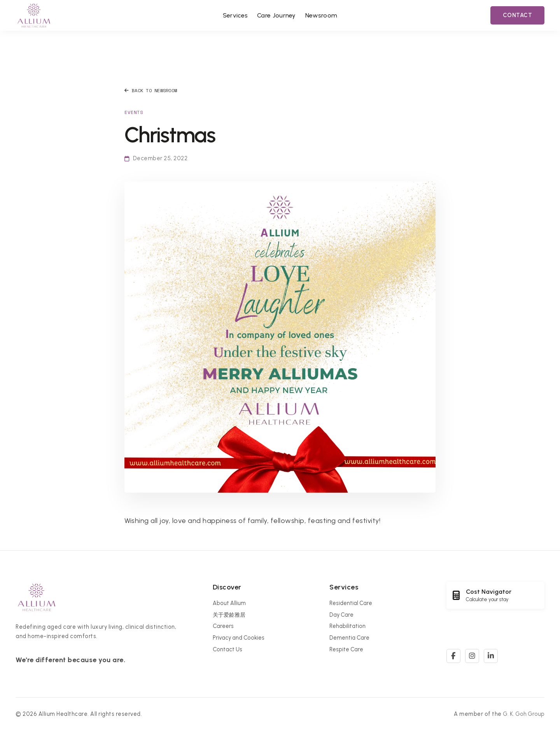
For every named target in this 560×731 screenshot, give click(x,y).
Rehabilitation (347, 626)
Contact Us (227, 649)
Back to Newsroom (151, 90)
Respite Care (346, 649)
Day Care (341, 615)
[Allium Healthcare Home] (34, 15)
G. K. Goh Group (524, 714)
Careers (223, 626)
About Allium (229, 603)
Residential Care (351, 603)
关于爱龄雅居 (229, 615)
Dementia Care (349, 638)
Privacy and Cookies (239, 638)
